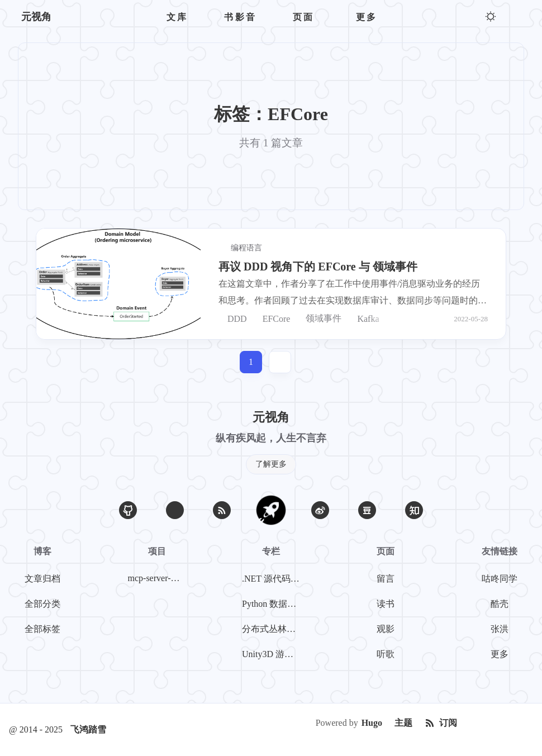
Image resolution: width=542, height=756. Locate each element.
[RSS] (222, 510)
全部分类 (42, 604)
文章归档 (42, 579)
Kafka (363, 319)
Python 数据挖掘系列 (273, 604)
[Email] (175, 510)
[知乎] (414, 510)
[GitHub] (128, 510)
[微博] (320, 510)
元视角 (36, 17)
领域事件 (319, 318)
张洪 (500, 629)
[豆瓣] (367, 510)
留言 (386, 579)
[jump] (280, 362)
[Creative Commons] (498, 723)
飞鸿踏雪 (88, 729)
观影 (386, 629)
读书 (386, 604)
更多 (500, 654)
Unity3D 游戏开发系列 (273, 654)
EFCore (272, 319)
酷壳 (500, 604)
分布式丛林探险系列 (273, 629)
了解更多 (271, 464)
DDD (233, 319)
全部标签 (42, 629)
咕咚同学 (500, 579)
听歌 (386, 654)
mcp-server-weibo (159, 578)
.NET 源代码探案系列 (273, 579)
